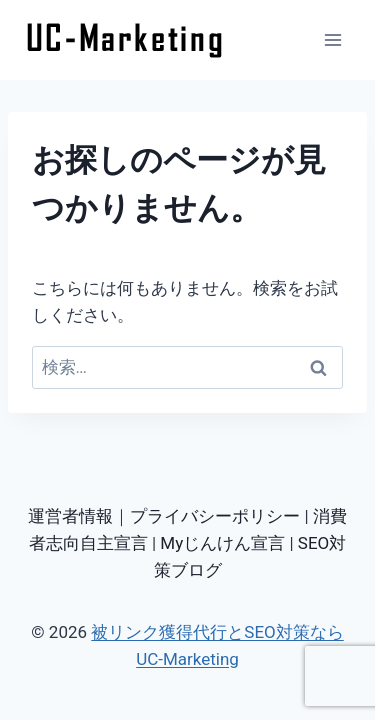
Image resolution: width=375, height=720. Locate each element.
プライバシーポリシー (215, 516)
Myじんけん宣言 (222, 543)
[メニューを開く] (332, 39)
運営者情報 (70, 516)
